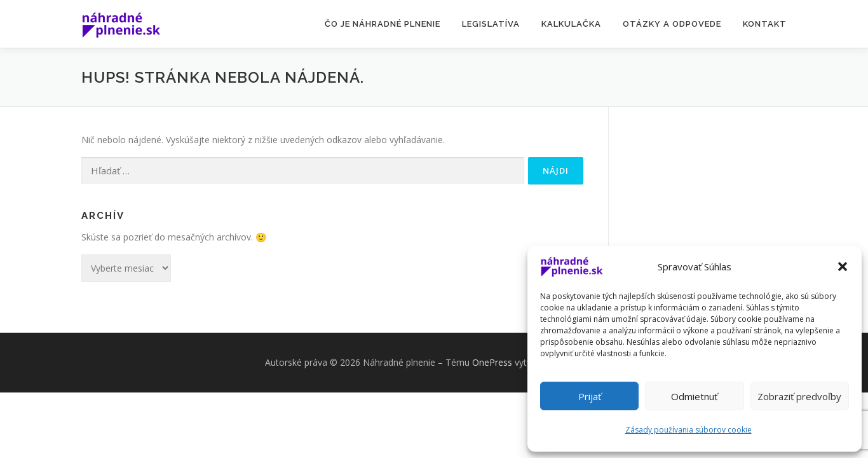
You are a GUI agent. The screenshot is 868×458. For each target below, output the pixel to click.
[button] (843, 267)
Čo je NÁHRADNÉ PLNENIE (383, 24)
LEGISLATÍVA (491, 24)
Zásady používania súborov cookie (688, 430)
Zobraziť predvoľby (799, 396)
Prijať (590, 396)
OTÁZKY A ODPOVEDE (672, 24)
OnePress (492, 362)
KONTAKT (765, 24)
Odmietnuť (694, 396)
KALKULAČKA (571, 24)
